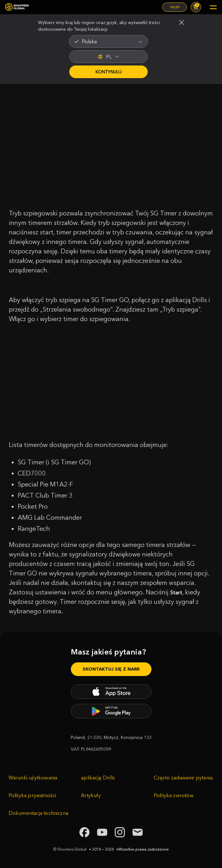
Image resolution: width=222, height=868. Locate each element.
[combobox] (108, 41)
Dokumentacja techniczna (38, 813)
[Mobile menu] (213, 7)
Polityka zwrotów (174, 795)
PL (108, 57)
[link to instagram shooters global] (120, 832)
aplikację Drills (98, 778)
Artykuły (91, 795)
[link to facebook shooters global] (84, 832)
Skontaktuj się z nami (111, 669)
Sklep (175, 7)
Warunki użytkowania (33, 778)
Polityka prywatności (32, 795)
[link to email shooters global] (138, 832)
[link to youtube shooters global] (102, 832)
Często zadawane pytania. (184, 778)
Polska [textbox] (89, 41)
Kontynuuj (108, 72)
